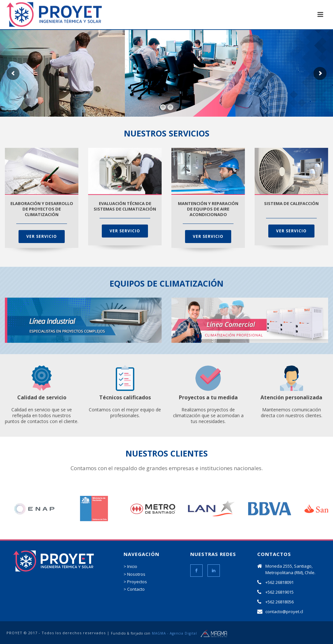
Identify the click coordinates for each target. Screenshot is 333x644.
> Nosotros (134, 574)
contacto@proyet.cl (284, 612)
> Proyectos (135, 582)
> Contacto (134, 589)
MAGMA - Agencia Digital (174, 633)
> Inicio (130, 566)
